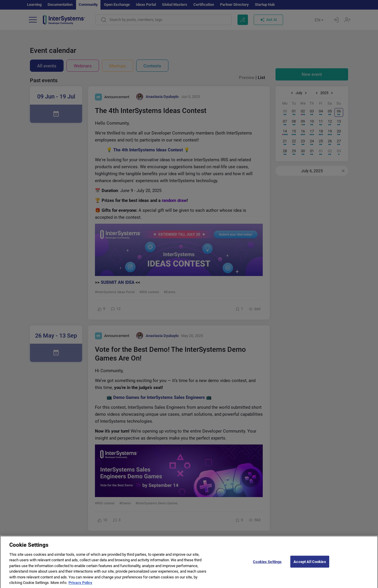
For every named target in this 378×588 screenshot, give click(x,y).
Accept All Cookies (310, 566)
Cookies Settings (267, 566)
